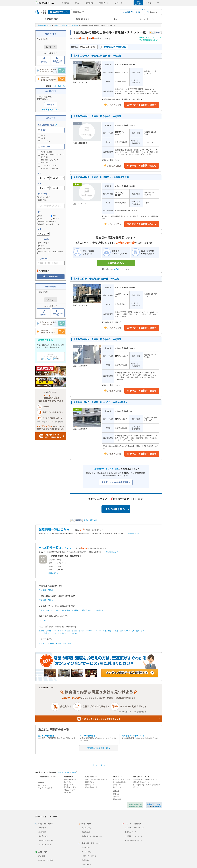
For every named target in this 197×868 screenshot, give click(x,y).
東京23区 (64, 25)
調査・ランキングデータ (121, 779)
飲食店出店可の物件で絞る (114, 47)
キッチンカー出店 (45, 845)
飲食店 (42, 130)
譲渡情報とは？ (134, 534)
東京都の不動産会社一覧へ (99, 748)
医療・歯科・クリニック (124, 631)
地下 (40, 216)
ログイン (117, 269)
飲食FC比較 (86, 848)
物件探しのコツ (118, 787)
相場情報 (116, 791)
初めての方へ (43, 785)
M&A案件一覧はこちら (55, 548)
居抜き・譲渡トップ (92, 777)
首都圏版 (53, 772)
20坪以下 (99, 610)
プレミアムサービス (49, 359)
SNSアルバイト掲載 (46, 860)
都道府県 (52, 560)
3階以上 (55, 219)
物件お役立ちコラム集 (141, 777)
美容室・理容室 (71, 631)
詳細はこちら (53, 573)
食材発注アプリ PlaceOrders (92, 836)
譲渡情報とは (90, 782)
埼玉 (70, 643)
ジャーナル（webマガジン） (135, 828)
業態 (50, 563)
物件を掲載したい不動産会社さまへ (135, 805)
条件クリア (51, 47)
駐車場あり (76, 610)
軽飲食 (42, 138)
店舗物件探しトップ (44, 25)
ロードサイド (43, 243)
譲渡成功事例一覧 (91, 787)
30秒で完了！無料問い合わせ (142, 105)
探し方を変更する (51, 110)
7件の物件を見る (118, 509)
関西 (54, 86)
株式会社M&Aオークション (134, 736)
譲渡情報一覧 (90, 785)
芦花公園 (42, 590)
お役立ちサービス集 (89, 856)
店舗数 (51, 566)
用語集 (136, 787)
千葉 (65, 643)
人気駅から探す (69, 790)
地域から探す (68, 785)
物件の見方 (68, 793)
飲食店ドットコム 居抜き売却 (154, 805)
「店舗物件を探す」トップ (48, 777)
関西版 (61, 772)
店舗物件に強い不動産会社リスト (145, 779)
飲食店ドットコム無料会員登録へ (116, 482)
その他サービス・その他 (67, 633)
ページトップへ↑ (99, 765)
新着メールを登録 (58, 60)
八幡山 (50, 590)
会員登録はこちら (116, 263)
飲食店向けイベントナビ (134, 840)
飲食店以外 (44, 147)
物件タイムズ (117, 777)
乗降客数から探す (70, 787)
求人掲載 (42, 856)
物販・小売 (140, 631)
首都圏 (56, 25)
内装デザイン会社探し (46, 840)
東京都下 (51, 643)
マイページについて (45, 788)
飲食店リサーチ (130, 832)
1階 (53, 216)
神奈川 (59, 643)
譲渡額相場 (117, 799)
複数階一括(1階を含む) (46, 221)
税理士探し (86, 860)
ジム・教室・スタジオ (47, 633)
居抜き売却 (42, 832)
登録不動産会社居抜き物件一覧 (96, 779)
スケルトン (50, 610)
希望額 (51, 570)
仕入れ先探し (86, 828)
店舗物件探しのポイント (142, 782)
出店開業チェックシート (134, 836)
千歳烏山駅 (74, 25)
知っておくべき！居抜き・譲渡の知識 (147, 785)
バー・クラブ (44, 141)
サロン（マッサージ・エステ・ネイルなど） (96, 631)
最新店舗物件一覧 (70, 779)
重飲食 (42, 135)
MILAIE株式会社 (88, 736)
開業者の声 (117, 785)
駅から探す (68, 782)
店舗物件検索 (68, 777)
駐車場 (40, 246)
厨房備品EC (86, 832)
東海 (59, 86)
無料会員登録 (138, 3)
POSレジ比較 (87, 852)
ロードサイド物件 (63, 610)
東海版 (67, 772)
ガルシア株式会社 (46, 736)
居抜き (41, 610)
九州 (64, 86)
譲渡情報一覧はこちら (54, 530)
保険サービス (86, 865)
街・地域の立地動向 (120, 782)
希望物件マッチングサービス (107, 469)
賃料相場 (116, 794)
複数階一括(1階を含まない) (48, 224)
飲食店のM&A (43, 836)
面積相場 (116, 797)
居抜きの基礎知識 (90, 520)
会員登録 (41, 783)
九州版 (74, 772)
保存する (43, 60)
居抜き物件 (42, 200)
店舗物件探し (43, 828)
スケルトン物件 (44, 197)
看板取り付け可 (44, 249)
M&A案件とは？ (112, 552)
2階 (39, 219)
